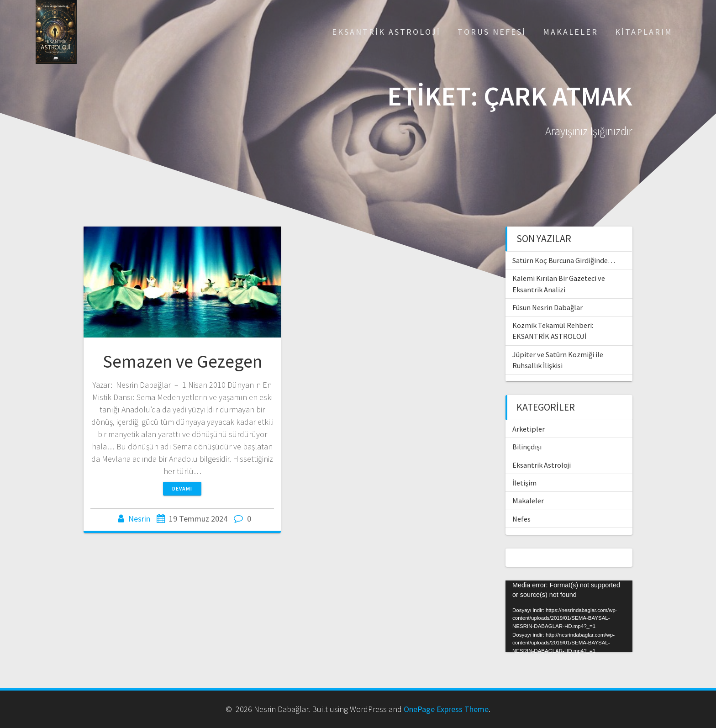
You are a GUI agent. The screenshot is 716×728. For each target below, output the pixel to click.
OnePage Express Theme (446, 709)
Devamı (182, 488)
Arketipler (529, 429)
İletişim (524, 483)
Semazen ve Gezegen (182, 361)
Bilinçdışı (527, 447)
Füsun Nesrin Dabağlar (548, 307)
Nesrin (139, 519)
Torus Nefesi (492, 32)
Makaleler (571, 32)
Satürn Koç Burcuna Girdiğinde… (564, 260)
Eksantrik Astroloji (386, 32)
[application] (569, 616)
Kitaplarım (644, 32)
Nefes (521, 519)
